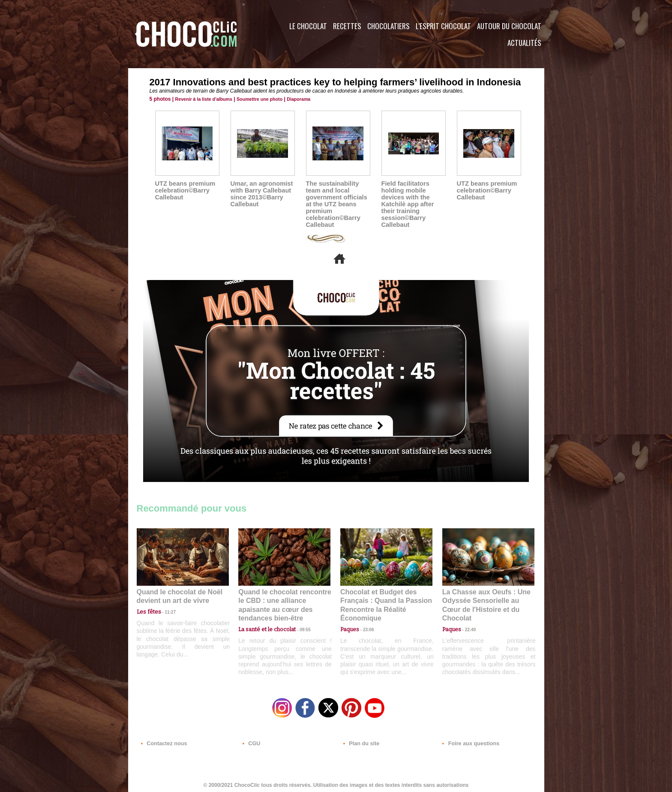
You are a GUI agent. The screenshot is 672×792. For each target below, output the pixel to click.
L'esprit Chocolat (443, 26)
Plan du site (360, 740)
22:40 (467, 619)
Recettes (347, 26)
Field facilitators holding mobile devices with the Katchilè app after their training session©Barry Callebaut (406, 204)
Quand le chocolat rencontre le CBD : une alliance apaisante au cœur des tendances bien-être (284, 600)
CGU (251, 740)
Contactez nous (163, 740)
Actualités (524, 43)
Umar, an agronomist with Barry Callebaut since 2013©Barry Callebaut (260, 194)
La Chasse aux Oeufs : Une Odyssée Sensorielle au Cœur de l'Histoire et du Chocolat (485, 600)
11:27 (165, 611)
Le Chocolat (308, 26)
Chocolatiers (388, 26)
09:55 (298, 619)
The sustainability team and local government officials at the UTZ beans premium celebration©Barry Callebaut (335, 204)
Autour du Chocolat (509, 26)
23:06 (365, 628)
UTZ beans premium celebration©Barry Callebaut (184, 190)
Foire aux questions (468, 740)
